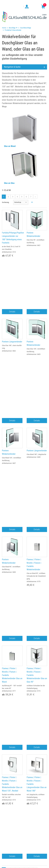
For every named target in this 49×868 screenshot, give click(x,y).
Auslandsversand (25, 690)
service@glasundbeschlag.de (33, 607)
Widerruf (24, 652)
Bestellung (24, 675)
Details (12, 264)
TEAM (24, 636)
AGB (24, 644)
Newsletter (25, 728)
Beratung (24, 713)
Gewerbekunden (24, 678)
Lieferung (25, 686)
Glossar (25, 720)
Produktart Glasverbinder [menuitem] (13, 30)
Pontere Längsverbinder (12, 294)
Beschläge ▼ (13, 28)
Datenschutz (25, 648)
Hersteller (25, 724)
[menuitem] (4, 28)
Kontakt (25, 694)
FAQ (25, 717)
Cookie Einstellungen (25, 656)
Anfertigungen (25, 709)
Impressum (24, 640)
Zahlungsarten (24, 682)
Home (4, 28)
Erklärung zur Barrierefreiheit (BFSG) (25, 660)
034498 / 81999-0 (11, 607)
